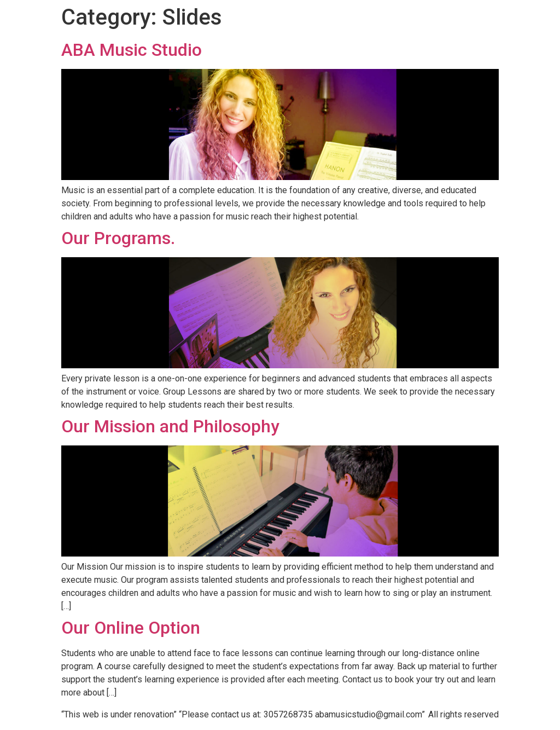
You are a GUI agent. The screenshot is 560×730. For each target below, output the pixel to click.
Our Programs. (118, 238)
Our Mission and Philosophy (170, 426)
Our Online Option (131, 628)
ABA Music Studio (132, 50)
